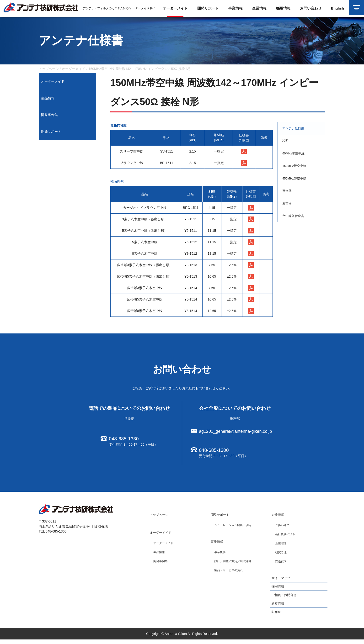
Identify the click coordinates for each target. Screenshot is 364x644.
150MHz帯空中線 (296, 170)
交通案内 (282, 562)
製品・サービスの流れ (231, 572)
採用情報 (282, 8)
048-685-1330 (124, 439)
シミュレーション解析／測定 (236, 526)
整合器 (288, 198)
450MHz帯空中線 (296, 184)
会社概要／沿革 (287, 535)
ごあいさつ (284, 526)
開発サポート (51, 132)
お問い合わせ (309, 8)
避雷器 (288, 212)
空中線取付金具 (294, 226)
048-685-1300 (214, 450)
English (336, 8)
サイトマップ (282, 580)
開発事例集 (49, 115)
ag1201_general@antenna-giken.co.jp (236, 431)
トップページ (160, 515)
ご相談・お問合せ (285, 598)
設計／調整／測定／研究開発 (236, 563)
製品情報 (48, 98)
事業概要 (221, 554)
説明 (286, 143)
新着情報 (278, 607)
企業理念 (282, 544)
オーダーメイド (53, 81)
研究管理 (282, 553)
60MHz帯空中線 (295, 157)
